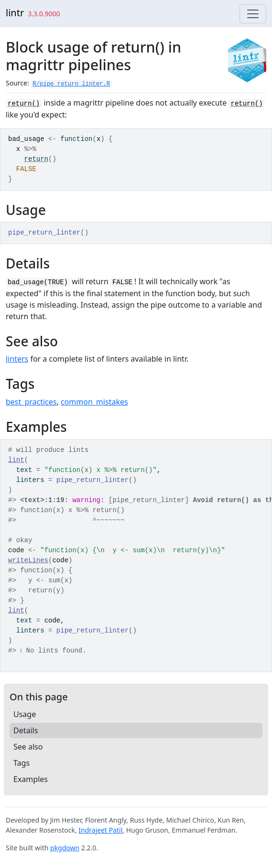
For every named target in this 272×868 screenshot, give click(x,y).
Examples (31, 779)
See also (28, 747)
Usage (25, 714)
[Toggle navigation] (253, 14)
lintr (15, 13)
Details (26, 730)
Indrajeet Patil (100, 830)
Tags (22, 763)
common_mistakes (94, 402)
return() (24, 104)
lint (16, 460)
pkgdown (65, 848)
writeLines (28, 560)
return (36, 159)
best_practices (31, 402)
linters (17, 359)
